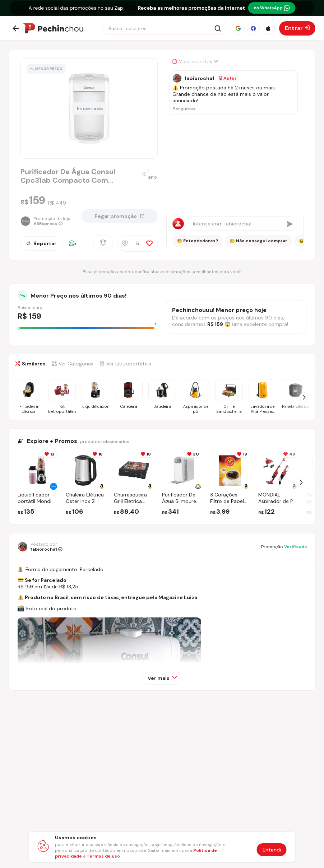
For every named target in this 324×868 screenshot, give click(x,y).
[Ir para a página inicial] (53, 28)
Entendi (272, 850)
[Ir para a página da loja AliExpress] (45, 223)
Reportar (41, 244)
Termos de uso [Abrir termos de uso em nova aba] (103, 856)
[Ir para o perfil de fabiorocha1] (40, 547)
